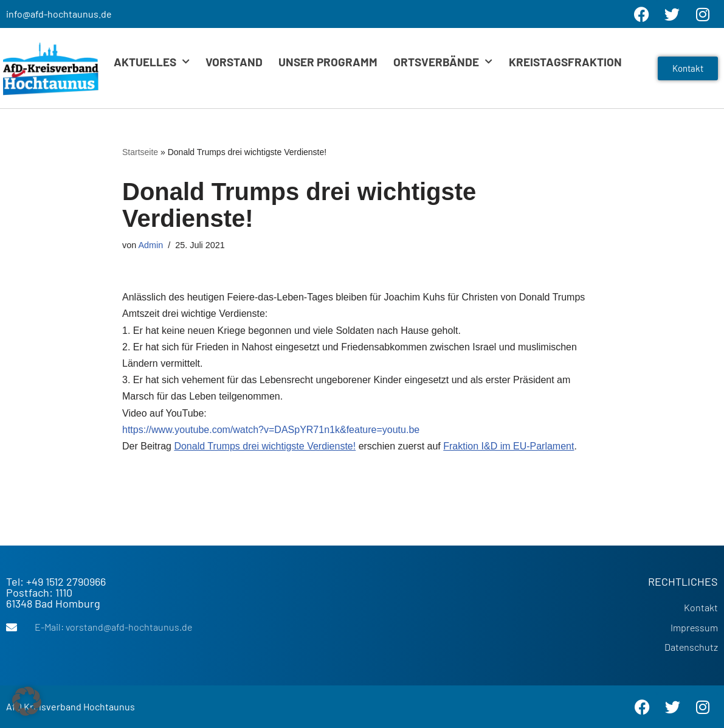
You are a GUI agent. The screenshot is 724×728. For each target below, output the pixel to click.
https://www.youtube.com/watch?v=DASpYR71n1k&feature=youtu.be (271, 430)
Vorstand (234, 62)
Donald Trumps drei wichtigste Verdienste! (265, 446)
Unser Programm (328, 62)
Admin (150, 245)
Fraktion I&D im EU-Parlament (509, 446)
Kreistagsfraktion (565, 62)
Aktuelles (152, 62)
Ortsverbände (443, 62)
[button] (27, 701)
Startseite (140, 152)
